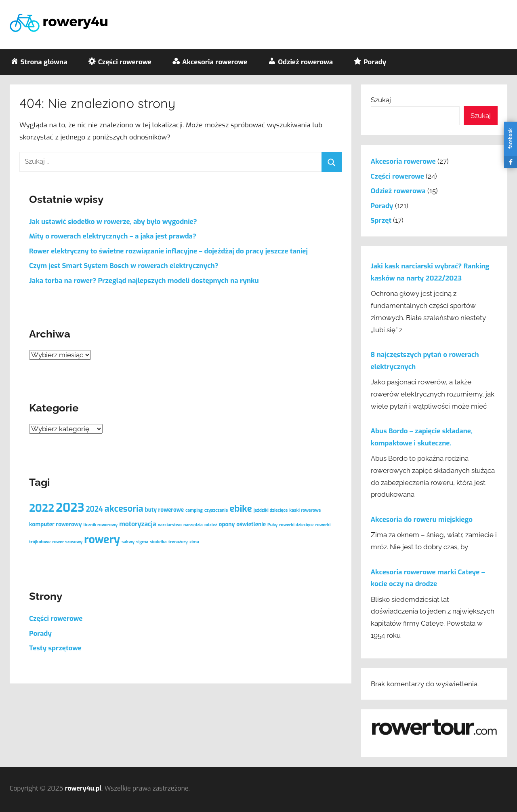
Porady (40, 634)
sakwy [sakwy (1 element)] (128, 542)
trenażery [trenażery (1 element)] (178, 542)
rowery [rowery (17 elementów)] (102, 540)
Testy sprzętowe (55, 648)
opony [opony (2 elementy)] (227, 524)
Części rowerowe (56, 619)
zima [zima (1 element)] (194, 542)
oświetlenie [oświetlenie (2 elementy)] (251, 524)
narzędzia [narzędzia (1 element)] (193, 525)
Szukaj (381, 100)
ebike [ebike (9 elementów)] (241, 509)
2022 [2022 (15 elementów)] (42, 508)
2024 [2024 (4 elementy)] (94, 509)
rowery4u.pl (83, 788)
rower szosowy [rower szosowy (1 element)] (67, 542)
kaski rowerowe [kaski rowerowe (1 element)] (305, 510)
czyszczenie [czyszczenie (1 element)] (216, 510)
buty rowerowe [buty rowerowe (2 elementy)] (164, 510)
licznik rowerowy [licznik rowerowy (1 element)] (101, 525)
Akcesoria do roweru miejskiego (422, 520)
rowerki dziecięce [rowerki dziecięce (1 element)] (296, 525)
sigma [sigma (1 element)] (142, 542)
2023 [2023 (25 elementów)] (70, 508)
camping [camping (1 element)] (194, 510)
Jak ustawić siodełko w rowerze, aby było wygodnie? (113, 222)
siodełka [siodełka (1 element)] (158, 542)
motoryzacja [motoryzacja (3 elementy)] (138, 524)
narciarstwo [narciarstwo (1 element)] (170, 525)
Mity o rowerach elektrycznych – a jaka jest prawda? (113, 236)
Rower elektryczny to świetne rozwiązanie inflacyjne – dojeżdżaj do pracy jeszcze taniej (168, 251)
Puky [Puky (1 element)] (272, 525)
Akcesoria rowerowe (403, 161)
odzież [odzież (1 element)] (211, 525)
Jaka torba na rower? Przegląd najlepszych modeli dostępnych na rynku (144, 281)
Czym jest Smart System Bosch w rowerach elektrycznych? (124, 266)
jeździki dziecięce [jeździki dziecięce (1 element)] (271, 510)
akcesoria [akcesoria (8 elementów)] (124, 509)
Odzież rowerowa (398, 191)
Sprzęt (381, 220)
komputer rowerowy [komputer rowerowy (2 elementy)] (56, 524)
